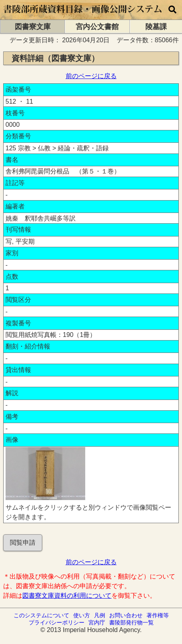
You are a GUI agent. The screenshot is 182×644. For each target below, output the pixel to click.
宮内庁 (97, 622)
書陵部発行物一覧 (131, 622)
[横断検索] (172, 10)
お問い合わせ (126, 615)
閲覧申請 (23, 543)
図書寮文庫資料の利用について (67, 596)
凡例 (100, 615)
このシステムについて (41, 615)
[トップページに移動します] (83, 16)
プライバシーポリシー (57, 622)
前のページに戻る (91, 76)
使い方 (82, 615)
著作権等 (158, 615)
